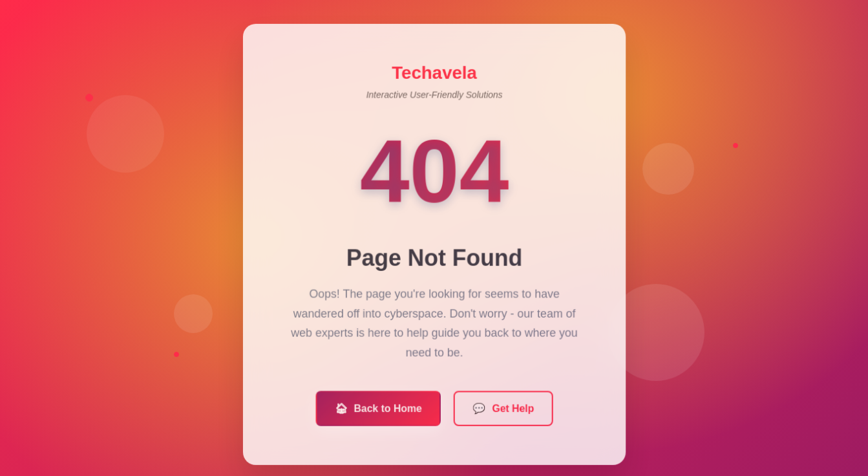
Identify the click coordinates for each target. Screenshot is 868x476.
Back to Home (379, 412)
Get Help (503, 412)
